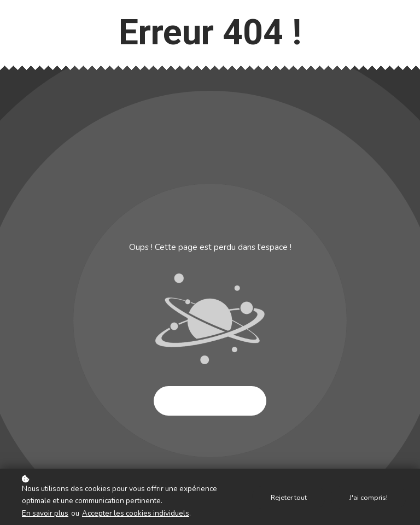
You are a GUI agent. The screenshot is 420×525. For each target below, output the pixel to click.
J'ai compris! (369, 497)
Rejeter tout (289, 497)
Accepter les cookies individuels (136, 513)
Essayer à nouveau (210, 401)
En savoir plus (45, 513)
